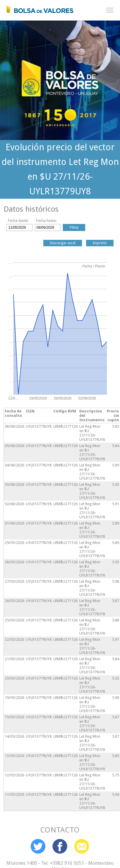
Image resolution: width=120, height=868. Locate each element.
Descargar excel (63, 243)
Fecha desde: (18, 221)
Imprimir (100, 243)
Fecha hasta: (46, 221)
